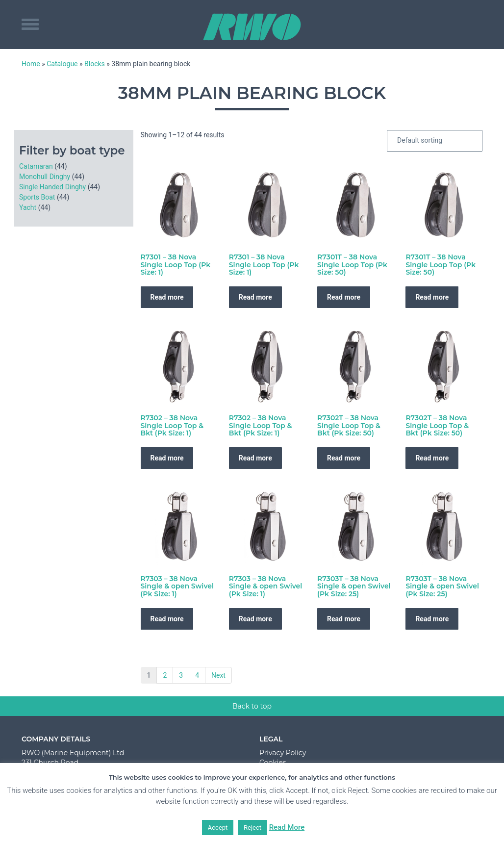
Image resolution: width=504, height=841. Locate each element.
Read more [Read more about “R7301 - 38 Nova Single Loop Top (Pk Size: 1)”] (167, 297)
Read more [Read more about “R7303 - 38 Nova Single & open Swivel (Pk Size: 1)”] (167, 619)
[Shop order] (435, 141)
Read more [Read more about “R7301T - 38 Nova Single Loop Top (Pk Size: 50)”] (344, 297)
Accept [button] (218, 828)
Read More (287, 827)
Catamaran (36, 166)
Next (218, 675)
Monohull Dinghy (45, 177)
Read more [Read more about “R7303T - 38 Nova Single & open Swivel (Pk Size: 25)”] (344, 619)
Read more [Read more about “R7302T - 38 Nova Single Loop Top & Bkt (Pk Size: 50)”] (344, 458)
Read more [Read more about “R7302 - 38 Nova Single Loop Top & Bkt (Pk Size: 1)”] (167, 458)
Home (31, 64)
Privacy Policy (283, 753)
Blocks (95, 64)
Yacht (28, 207)
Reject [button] (252, 828)
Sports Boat (37, 197)
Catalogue (62, 64)
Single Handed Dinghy (52, 187)
